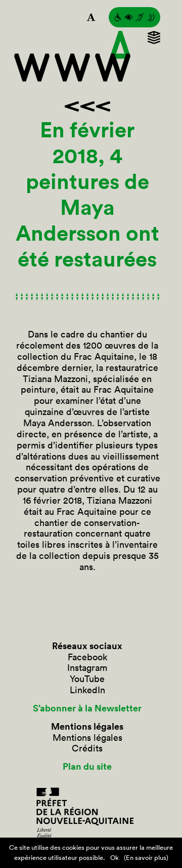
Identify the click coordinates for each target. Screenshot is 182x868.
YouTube (87, 679)
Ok (115, 858)
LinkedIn (87, 690)
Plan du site (87, 767)
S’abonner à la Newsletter (87, 708)
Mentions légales (87, 738)
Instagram (87, 668)
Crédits (87, 748)
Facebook (87, 657)
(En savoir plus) (146, 858)
